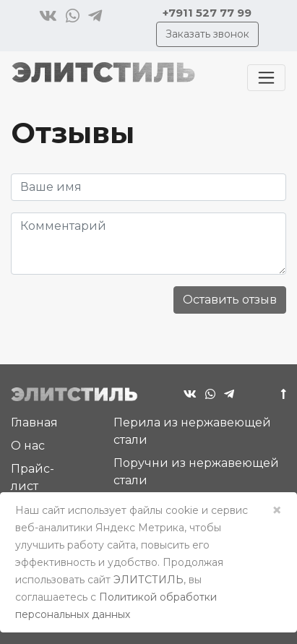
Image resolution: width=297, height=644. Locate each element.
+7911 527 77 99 (207, 13)
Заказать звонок (207, 34)
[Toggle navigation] (266, 78)
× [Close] (277, 510)
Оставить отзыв (230, 300)
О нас (28, 446)
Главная (34, 422)
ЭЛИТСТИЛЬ (148, 580)
